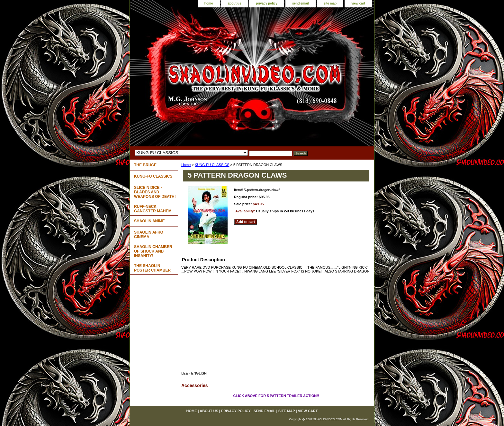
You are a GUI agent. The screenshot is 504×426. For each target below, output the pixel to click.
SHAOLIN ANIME (149, 221)
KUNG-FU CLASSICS (212, 165)
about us (235, 3)
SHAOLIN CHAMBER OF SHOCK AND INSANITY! (153, 251)
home (209, 3)
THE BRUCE (145, 165)
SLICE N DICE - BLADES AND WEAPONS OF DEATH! (155, 192)
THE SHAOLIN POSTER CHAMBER (152, 268)
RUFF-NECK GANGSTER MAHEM (153, 209)
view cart (358, 3)
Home (186, 165)
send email (301, 3)
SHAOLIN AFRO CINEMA (149, 235)
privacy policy (267, 3)
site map (330, 3)
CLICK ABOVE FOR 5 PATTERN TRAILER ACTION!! (276, 396)
